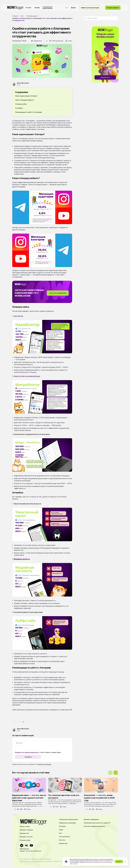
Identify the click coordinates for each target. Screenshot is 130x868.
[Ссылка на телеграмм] (22, 845)
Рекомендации (32, 16)
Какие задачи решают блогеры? (26, 96)
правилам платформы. (44, 764)
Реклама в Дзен (25, 840)
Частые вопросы (65, 837)
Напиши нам (63, 843)
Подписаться (105, 77)
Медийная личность (22, 559)
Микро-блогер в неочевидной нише (27, 376)
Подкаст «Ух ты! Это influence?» (30, 851)
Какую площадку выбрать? (25, 100)
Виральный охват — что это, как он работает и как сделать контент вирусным (29, 798)
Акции (61, 830)
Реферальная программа (67, 823)
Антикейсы (19, 108)
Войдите (18, 752)
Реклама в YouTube (26, 837)
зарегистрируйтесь (31, 752)
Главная (15, 16)
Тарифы (37, 8)
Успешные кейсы (21, 104)
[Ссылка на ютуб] (31, 845)
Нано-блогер (18, 316)
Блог (67, 8)
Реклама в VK (24, 833)
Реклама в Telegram (26, 830)
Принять (119, 862)
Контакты (62, 840)
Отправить (28, 757)
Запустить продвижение (58, 293)
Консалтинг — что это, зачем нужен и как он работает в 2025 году (99, 798)
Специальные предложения (48, 8)
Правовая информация (91, 819)
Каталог (28, 8)
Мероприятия (24, 849)
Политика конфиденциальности (94, 826)
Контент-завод (25, 826)
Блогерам (62, 826)
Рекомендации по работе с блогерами (28, 112)
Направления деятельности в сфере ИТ (97, 823)
